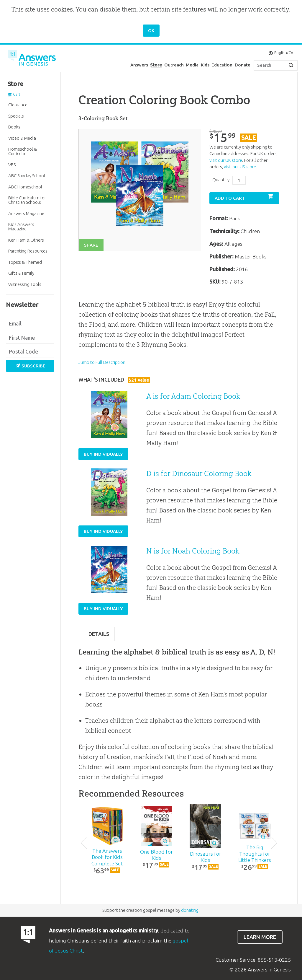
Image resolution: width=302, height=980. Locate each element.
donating (190, 910)
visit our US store (240, 167)
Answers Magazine (26, 213)
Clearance (18, 105)
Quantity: (221, 180)
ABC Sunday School (27, 176)
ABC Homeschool (25, 187)
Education (222, 65)
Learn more (260, 937)
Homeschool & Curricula (23, 151)
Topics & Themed (25, 262)
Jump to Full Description (102, 362)
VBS (12, 165)
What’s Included (114, 380)
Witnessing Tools (25, 284)
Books (14, 127)
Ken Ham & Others (26, 240)
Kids (205, 65)
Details (99, 634)
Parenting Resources (28, 251)
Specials (16, 116)
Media (192, 65)
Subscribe (31, 366)
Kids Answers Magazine (21, 227)
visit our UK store (226, 160)
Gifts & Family (21, 273)
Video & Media (22, 138)
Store (156, 65)
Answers (139, 65)
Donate (243, 65)
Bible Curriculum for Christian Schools (27, 200)
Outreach (174, 65)
